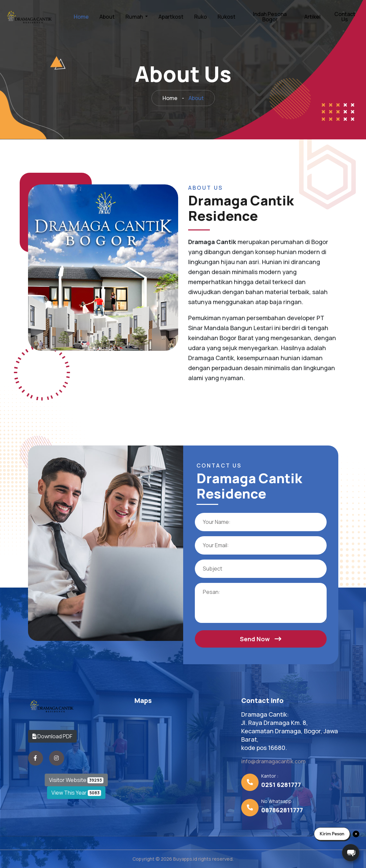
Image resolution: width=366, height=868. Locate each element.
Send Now (261, 639)
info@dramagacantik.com (273, 761)
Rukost (227, 17)
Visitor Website (76, 780)
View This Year (76, 793)
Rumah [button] (135, 17)
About (107, 17)
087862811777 (282, 810)
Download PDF (52, 736)
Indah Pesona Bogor (270, 17)
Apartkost (171, 17)
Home (81, 17)
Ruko (201, 17)
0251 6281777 (281, 785)
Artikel (312, 17)
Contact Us (345, 17)
